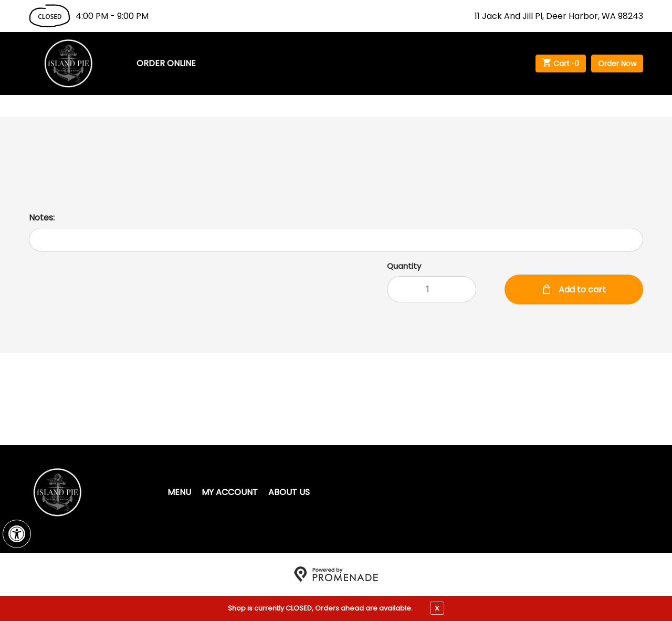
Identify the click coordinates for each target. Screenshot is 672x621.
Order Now (617, 64)
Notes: (42, 218)
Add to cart (581, 290)
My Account (230, 492)
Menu (179, 492)
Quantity (404, 266)
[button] (17, 534)
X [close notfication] (437, 608)
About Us (289, 492)
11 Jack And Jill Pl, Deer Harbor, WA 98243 (559, 16)
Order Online (166, 63)
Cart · (561, 64)
